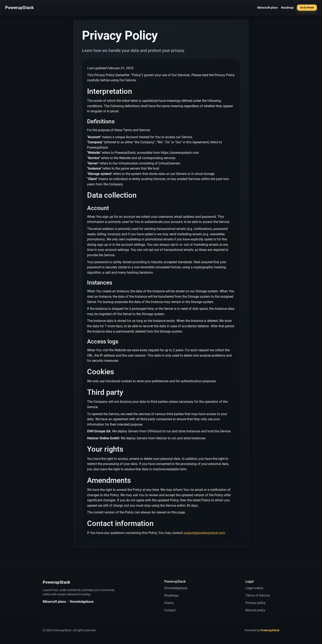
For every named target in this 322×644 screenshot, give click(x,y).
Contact (170, 610)
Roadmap (287, 8)
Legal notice (254, 588)
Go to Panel (307, 7)
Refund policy (255, 610)
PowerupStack (20, 8)
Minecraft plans (268, 8)
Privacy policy (255, 603)
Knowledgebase (82, 602)
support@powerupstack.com (204, 533)
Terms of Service (258, 595)
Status (169, 603)
